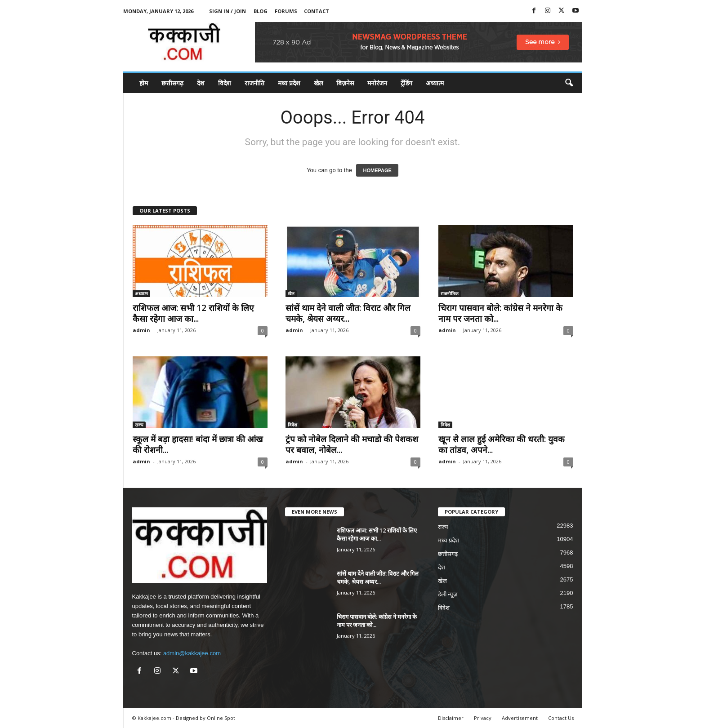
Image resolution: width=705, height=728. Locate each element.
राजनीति (254, 83)
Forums (286, 11)
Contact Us (561, 718)
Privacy (483, 718)
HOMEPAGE (377, 170)
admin (141, 330)
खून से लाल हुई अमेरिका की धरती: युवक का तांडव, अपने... (502, 444)
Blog (261, 11)
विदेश (225, 83)
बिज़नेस (345, 83)
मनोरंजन (377, 83)
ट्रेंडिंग (406, 83)
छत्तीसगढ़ (172, 83)
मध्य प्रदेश (289, 83)
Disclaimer (451, 718)
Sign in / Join (228, 11)
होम (144, 83)
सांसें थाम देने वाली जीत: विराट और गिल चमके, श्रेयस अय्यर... (348, 313)
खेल (318, 83)
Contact (317, 11)
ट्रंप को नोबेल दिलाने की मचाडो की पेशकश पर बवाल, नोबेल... (352, 444)
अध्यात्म (435, 83)
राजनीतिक (450, 293)
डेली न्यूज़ (448, 594)
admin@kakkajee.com (192, 653)
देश (201, 83)
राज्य (139, 425)
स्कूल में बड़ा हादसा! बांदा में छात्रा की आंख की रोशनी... (198, 444)
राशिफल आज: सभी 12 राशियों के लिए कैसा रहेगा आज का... (193, 313)
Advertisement (520, 718)
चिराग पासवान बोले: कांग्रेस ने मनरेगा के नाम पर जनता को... (500, 313)
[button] (569, 83)
